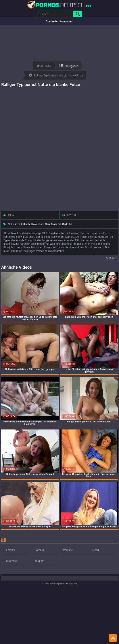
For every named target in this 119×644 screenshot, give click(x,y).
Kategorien (66, 21)
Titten (46, 224)
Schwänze (14, 224)
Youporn (39, 561)
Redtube (67, 224)
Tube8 (95, 550)
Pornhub (39, 550)
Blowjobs (36, 224)
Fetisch (26, 224)
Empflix (10, 550)
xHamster (12, 561)
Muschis (56, 224)
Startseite (52, 21)
